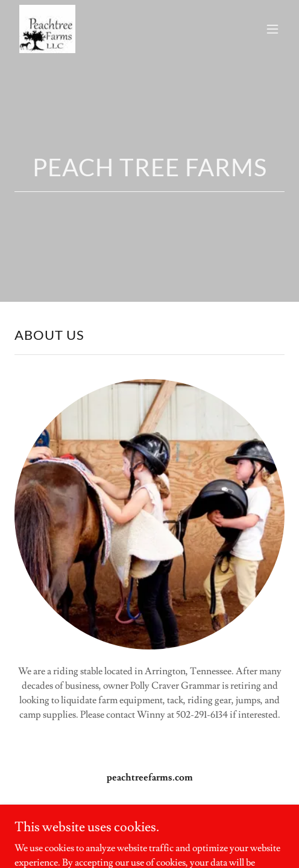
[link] (47, 29)
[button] (272, 29)
